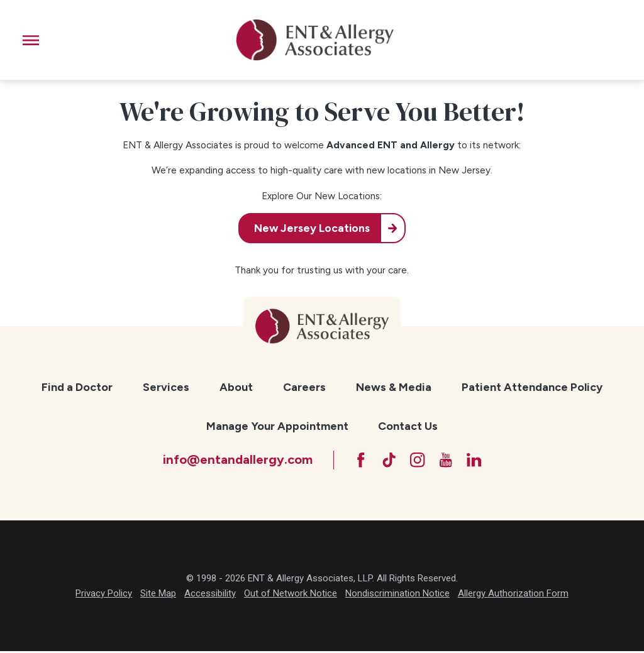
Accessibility (210, 595)
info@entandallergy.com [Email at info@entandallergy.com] (233, 460)
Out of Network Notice (291, 595)
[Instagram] (418, 461)
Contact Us (408, 426)
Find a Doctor (77, 387)
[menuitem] (77, 387)
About (236, 387)
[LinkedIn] (477, 461)
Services (166, 387)
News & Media (394, 387)
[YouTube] (447, 461)
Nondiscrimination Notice (397, 595)
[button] (31, 40)
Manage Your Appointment (277, 426)
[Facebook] (357, 461)
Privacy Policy (104, 595)
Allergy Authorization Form (513, 595)
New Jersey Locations (311, 228)
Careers (304, 387)
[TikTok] (387, 461)
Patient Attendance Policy (532, 387)
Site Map (158, 595)
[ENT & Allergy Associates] (314, 40)
